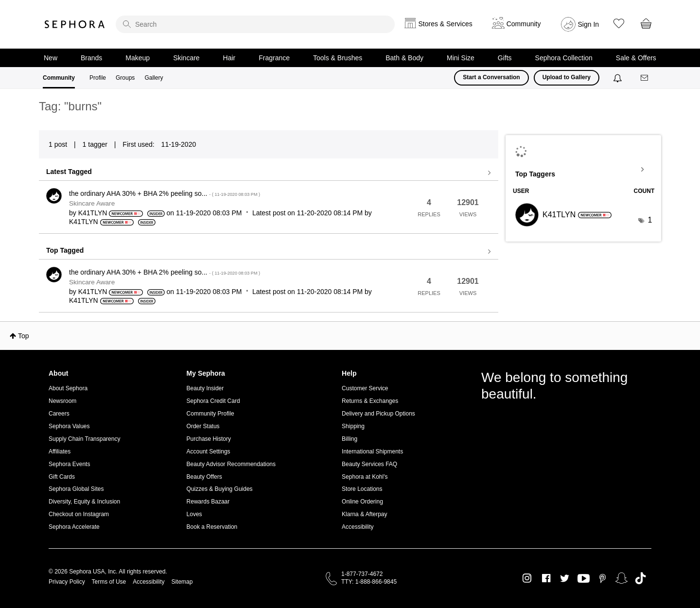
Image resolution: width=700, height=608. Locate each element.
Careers (59, 414)
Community (59, 78)
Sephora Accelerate (74, 527)
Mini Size (461, 58)
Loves (194, 514)
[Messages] (645, 78)
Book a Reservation (212, 527)
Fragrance (274, 58)
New (51, 58)
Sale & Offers (636, 58)
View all (269, 173)
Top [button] (24, 336)
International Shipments (372, 452)
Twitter (565, 578)
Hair (229, 58)
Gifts (505, 58)
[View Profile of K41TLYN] (93, 213)
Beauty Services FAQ (369, 464)
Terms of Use (109, 582)
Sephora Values (69, 426)
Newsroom (62, 401)
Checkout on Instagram (79, 514)
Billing (350, 439)
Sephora (75, 24)
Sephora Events (69, 464)
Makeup (138, 58)
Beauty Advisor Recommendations (231, 464)
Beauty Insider (205, 388)
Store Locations (362, 489)
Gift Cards (62, 477)
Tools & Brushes (338, 58)
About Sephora (68, 388)
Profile (98, 78)
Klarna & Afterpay (364, 514)
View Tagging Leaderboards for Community (583, 170)
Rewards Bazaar (208, 502)
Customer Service (365, 388)
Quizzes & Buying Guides (220, 489)
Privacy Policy (67, 582)
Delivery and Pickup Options (378, 414)
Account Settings (209, 452)
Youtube (584, 579)
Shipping (353, 426)
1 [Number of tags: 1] (650, 220)
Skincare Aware (92, 203)
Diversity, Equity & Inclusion (84, 502)
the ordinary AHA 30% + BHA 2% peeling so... (165, 193)
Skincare (186, 58)
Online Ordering (362, 502)
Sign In (589, 24)
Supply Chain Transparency (84, 439)
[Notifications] (619, 78)
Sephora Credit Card (213, 401)
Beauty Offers (204, 477)
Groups (125, 78)
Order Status (203, 426)
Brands (91, 58)
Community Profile (210, 414)
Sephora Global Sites (76, 489)
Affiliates (60, 452)
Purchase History (209, 439)
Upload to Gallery (567, 77)
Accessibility (358, 527)
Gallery (154, 78)
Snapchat (621, 578)
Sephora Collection (564, 58)
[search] (255, 24)
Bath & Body (404, 58)
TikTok (640, 578)
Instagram (527, 578)
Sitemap (182, 582)
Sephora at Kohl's (365, 477)
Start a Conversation (491, 77)
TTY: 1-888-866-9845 (369, 582)
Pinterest (603, 578)
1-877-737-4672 (362, 574)
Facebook (546, 578)
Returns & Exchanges (370, 401)
